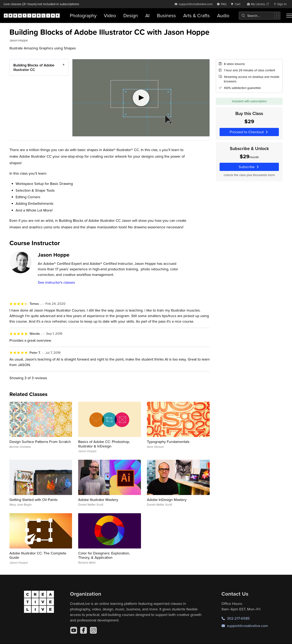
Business (166, 15)
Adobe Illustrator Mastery (98, 500)
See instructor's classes (56, 282)
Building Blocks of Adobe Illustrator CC (34, 67)
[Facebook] (84, 630)
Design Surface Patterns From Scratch (40, 442)
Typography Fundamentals (168, 442)
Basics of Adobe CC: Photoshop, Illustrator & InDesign (104, 444)
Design (131, 15)
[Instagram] (93, 630)
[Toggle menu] (289, 16)
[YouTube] (74, 630)
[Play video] (141, 98)
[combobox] (260, 16)
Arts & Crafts (196, 15)
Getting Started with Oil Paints (33, 500)
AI (147, 15)
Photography (83, 15)
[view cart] (237, 4)
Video (110, 15)
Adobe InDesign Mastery (167, 500)
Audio (223, 15)
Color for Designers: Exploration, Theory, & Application (104, 555)
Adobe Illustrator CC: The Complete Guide (38, 555)
